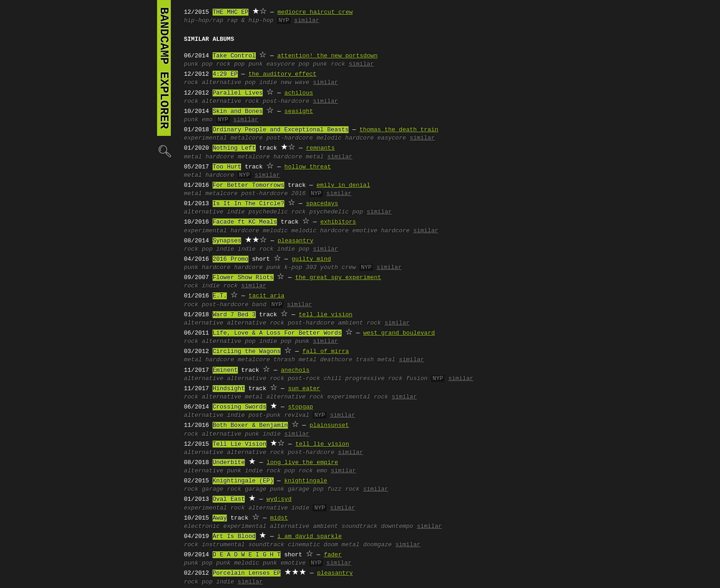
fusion (417, 379)
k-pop (293, 268)
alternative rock (231, 101)
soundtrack (360, 526)
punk (191, 64)
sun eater (304, 389)
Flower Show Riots (243, 278)
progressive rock (374, 379)
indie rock (256, 249)
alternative (222, 83)
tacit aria (266, 296)
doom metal (342, 545)
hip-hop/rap (204, 21)
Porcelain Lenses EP (247, 573)
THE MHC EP (231, 12)
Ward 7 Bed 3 (234, 315)
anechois (295, 370)
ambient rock (360, 323)
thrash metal (295, 360)
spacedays (322, 204)
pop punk (248, 64)
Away (220, 518)
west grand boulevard (399, 333)
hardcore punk (257, 268)
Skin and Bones (238, 112)
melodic (275, 231)
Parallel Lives (238, 93)
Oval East (229, 499)
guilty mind (311, 259)
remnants (321, 148)
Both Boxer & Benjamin (250, 426)
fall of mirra (325, 352)
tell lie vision (326, 315)
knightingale (306, 481)
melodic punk (256, 563)
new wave (295, 83)
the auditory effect (282, 74)
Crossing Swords (239, 407)
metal (193, 157)
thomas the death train (399, 130)
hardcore (219, 157)
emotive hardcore (381, 231)
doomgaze (377, 545)
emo (207, 120)
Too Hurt (227, 167)
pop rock (216, 64)
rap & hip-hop (250, 21)
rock (191, 83)
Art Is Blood (234, 537)
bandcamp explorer (164, 68)
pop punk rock (322, 64)
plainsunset (329, 426)
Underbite (229, 463)
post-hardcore (286, 101)
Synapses (227, 241)
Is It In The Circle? (248, 204)
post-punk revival (279, 415)
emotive (293, 563)
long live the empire (302, 463)
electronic (202, 526)
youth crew (338, 268)
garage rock (222, 489)
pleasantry (296, 241)
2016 (299, 194)
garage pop (306, 489)
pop (250, 83)
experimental (206, 138)
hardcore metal (299, 157)
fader (333, 555)
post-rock (304, 379)
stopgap (301, 407)
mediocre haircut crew (315, 12)
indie (268, 83)
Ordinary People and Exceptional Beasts (281, 130)
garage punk (264, 489)
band (259, 305)
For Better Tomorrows (248, 185)
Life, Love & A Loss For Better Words (277, 333)
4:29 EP (225, 74)
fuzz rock (343, 489)
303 (311, 268)
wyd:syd (279, 499)
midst (279, 518)
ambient (325, 526)
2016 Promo (231, 259)
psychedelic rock (277, 212)
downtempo (397, 526)
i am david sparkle (309, 537)
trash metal (376, 360)
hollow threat (307, 167)
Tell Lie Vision (239, 444)
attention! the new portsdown (327, 56)
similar (307, 21)
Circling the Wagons (247, 352)
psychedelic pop (336, 212)
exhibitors (338, 222)
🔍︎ (164, 151)
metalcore (247, 138)
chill (333, 379)
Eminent (225, 370)
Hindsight (229, 389)
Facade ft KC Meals (245, 222)
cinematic (304, 545)
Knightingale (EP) (243, 481)
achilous (298, 93)
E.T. (220, 296)
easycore (281, 64)
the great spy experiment (338, 278)
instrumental (224, 545)
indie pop (293, 249)
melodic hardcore (345, 138)
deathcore (336, 360)
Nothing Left (234, 148)
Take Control (234, 56)
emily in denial (343, 185)
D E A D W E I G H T (247, 555)
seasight (298, 112)
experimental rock (358, 397)
